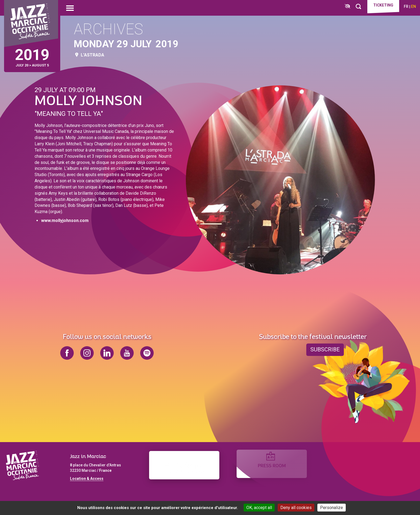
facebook (67, 353)
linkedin (107, 353)
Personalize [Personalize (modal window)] (332, 508)
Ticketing (381, 6)
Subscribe (325, 350)
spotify (147, 353)
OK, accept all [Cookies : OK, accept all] (259, 508)
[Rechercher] (354, 7)
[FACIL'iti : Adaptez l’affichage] (343, 7)
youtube (127, 353)
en (414, 6)
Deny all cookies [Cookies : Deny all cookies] (296, 508)
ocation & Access (88, 479)
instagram (87, 353)
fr (406, 6)
